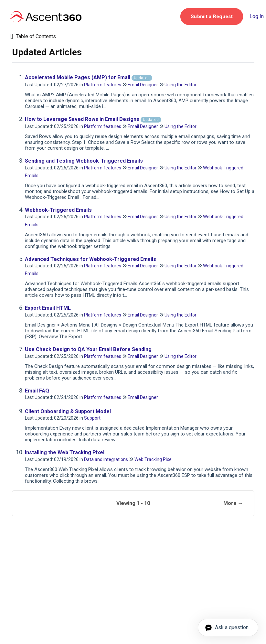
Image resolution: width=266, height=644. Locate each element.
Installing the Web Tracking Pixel (65, 452)
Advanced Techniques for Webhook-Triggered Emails (90, 259)
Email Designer (143, 85)
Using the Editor (181, 85)
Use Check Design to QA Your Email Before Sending (88, 349)
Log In (257, 16)
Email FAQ (37, 391)
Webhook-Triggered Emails (58, 210)
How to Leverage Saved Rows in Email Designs (93, 119)
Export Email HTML (48, 308)
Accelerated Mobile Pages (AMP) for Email (89, 77)
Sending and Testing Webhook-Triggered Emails (84, 161)
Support (92, 418)
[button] (212, 16)
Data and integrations (106, 459)
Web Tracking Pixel (154, 459)
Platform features (103, 85)
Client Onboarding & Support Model (68, 411)
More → (233, 503)
